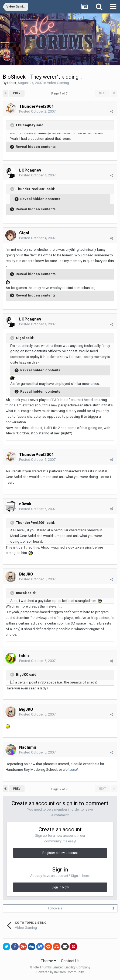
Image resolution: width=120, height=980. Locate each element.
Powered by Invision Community (60, 972)
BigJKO (26, 574)
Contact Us (70, 961)
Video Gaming (58, 83)
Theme (48, 961)
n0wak (25, 504)
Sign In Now (60, 887)
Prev (17, 93)
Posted (37, 111)
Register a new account (60, 853)
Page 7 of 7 (60, 94)
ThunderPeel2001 (37, 106)
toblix (12, 83)
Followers (55, 908)
